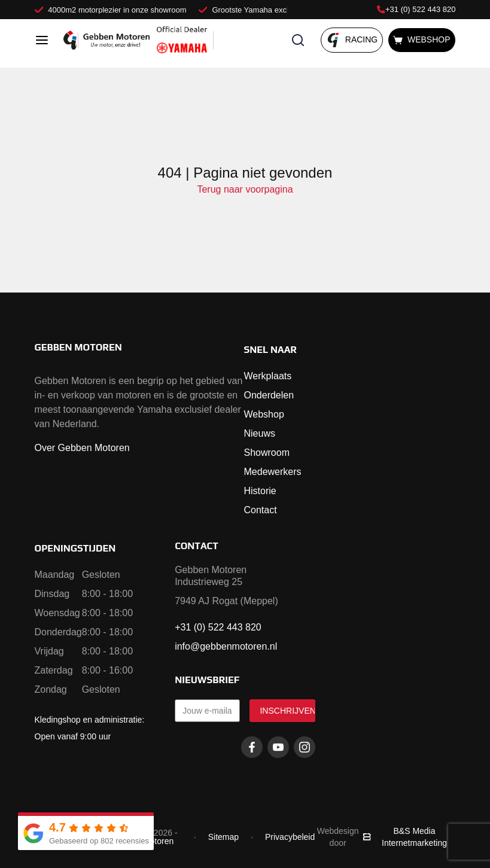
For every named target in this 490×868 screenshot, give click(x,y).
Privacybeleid (290, 837)
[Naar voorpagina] (106, 40)
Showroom (267, 453)
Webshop (264, 414)
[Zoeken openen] (298, 40)
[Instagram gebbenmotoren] (305, 747)
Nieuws (260, 433)
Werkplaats (268, 376)
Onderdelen (269, 395)
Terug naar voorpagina (245, 189)
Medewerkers (273, 472)
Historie (260, 491)
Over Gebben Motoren (82, 448)
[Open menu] (42, 40)
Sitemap (223, 837)
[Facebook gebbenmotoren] (252, 747)
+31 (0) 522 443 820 (416, 9)
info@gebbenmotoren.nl (226, 646)
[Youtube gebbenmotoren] (278, 747)
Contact (261, 510)
